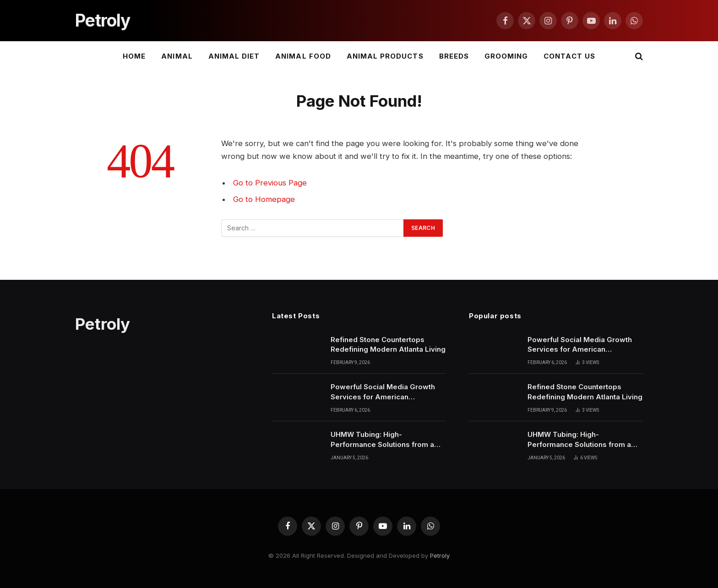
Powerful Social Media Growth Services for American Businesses (383, 392)
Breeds (454, 56)
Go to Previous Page (270, 183)
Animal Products (385, 56)
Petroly (440, 555)
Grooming (506, 56)
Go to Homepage (264, 199)
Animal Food (303, 56)
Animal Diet (234, 56)
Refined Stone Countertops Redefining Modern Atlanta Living (388, 344)
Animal (177, 56)
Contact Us (569, 56)
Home (134, 56)
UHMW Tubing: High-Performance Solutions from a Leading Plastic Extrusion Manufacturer (382, 440)
